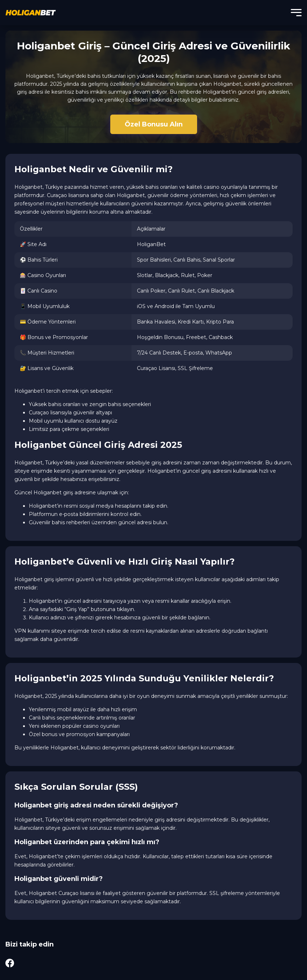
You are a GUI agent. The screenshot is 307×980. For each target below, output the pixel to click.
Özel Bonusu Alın (154, 124)
